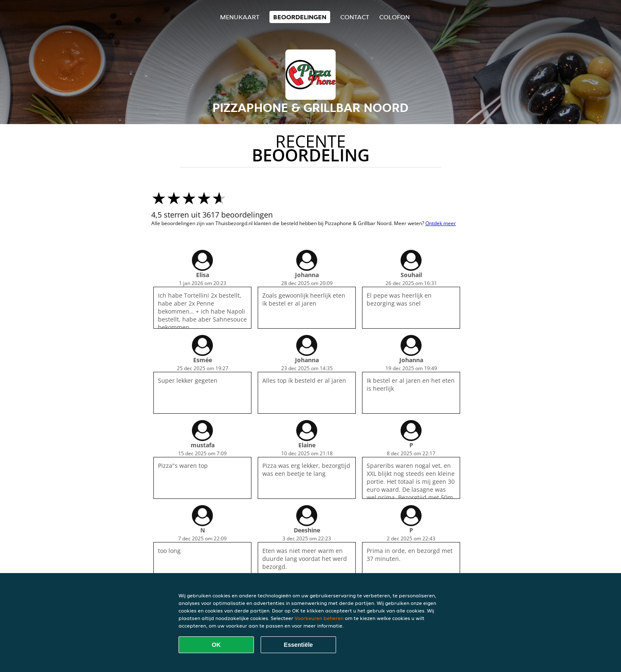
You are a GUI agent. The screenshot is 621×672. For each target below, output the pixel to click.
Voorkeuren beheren (319, 618)
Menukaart (240, 17)
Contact (355, 17)
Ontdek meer (441, 223)
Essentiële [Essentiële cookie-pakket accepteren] (298, 645)
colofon (395, 17)
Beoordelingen (300, 17)
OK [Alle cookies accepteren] (216, 645)
